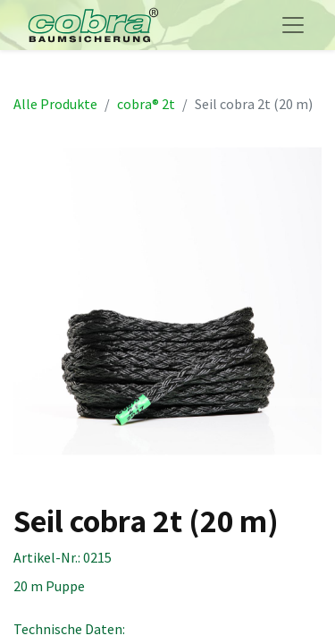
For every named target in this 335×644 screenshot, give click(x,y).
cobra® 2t (146, 104)
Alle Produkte (55, 104)
